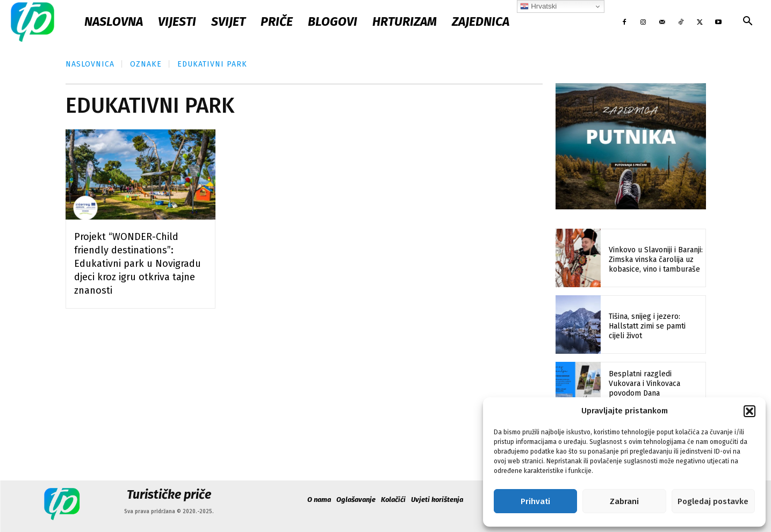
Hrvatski (538, 6)
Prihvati (535, 501)
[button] (750, 411)
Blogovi (333, 21)
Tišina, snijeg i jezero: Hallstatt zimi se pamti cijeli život (647, 326)
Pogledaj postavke (713, 501)
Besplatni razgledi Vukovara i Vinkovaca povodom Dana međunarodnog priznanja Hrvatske (651, 393)
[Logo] (33, 22)
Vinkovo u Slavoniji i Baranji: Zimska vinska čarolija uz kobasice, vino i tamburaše (656, 260)
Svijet (228, 21)
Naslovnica (90, 64)
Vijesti (177, 21)
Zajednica (481, 21)
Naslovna (114, 21)
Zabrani (624, 501)
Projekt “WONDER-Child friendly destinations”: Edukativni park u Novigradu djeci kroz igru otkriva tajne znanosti (138, 264)
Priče (277, 21)
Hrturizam (405, 21)
